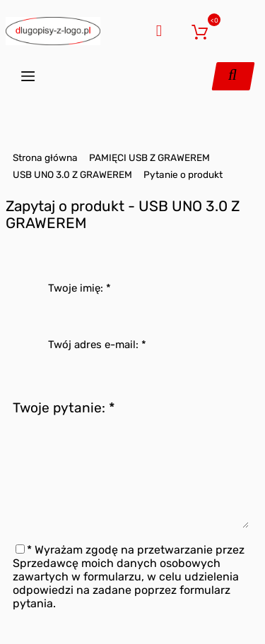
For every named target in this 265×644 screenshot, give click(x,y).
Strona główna (45, 157)
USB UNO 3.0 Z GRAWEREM (72, 174)
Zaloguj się (177, 29)
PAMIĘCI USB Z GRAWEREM (149, 157)
